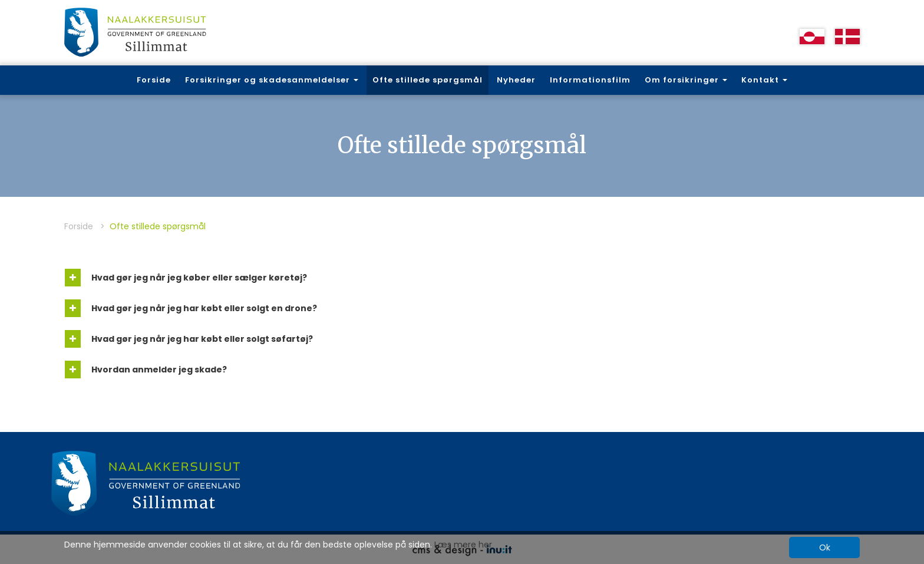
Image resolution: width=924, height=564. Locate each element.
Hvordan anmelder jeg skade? (146, 370)
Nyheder (516, 80)
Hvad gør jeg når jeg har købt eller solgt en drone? (191, 308)
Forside (154, 80)
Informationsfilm (590, 80)
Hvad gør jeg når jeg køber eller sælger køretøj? (186, 278)
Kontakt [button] (764, 80)
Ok (825, 547)
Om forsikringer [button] (686, 80)
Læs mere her (463, 545)
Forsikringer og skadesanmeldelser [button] (272, 80)
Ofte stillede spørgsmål (428, 80)
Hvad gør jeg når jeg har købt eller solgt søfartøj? (189, 339)
